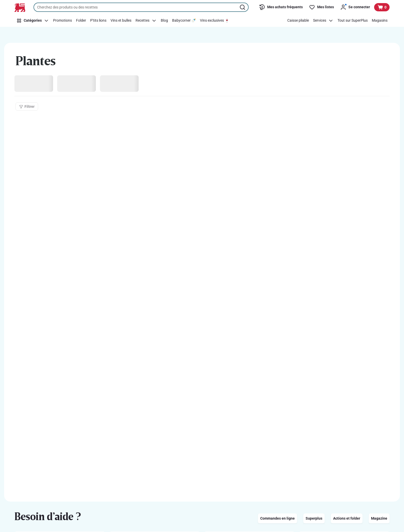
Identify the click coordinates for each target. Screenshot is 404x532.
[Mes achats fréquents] (281, 7)
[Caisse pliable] (298, 21)
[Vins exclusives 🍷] (214, 21)
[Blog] (164, 21)
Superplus (314, 518)
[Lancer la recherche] (243, 7)
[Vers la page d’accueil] (20, 7)
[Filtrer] (27, 107)
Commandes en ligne (277, 518)
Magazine (379, 518)
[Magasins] (380, 21)
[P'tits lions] (98, 21)
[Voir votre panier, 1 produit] (382, 7)
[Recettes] (146, 21)
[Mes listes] (321, 7)
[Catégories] (33, 21)
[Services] (323, 21)
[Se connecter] (355, 7)
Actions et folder (347, 518)
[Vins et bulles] (121, 21)
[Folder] (81, 21)
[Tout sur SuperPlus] (353, 21)
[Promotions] (62, 21)
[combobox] (141, 7)
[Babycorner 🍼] (184, 21)
